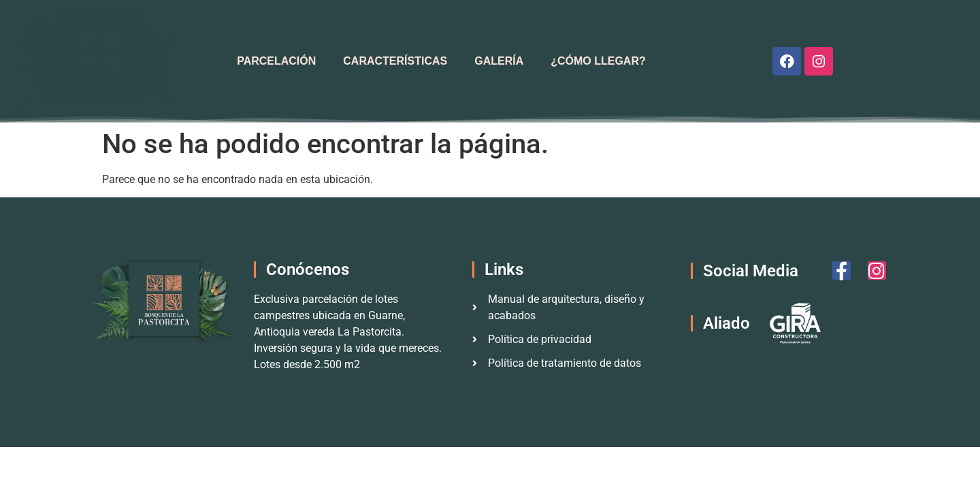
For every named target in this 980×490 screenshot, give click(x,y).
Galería (499, 61)
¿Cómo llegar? (598, 61)
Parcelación (276, 61)
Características (395, 61)
